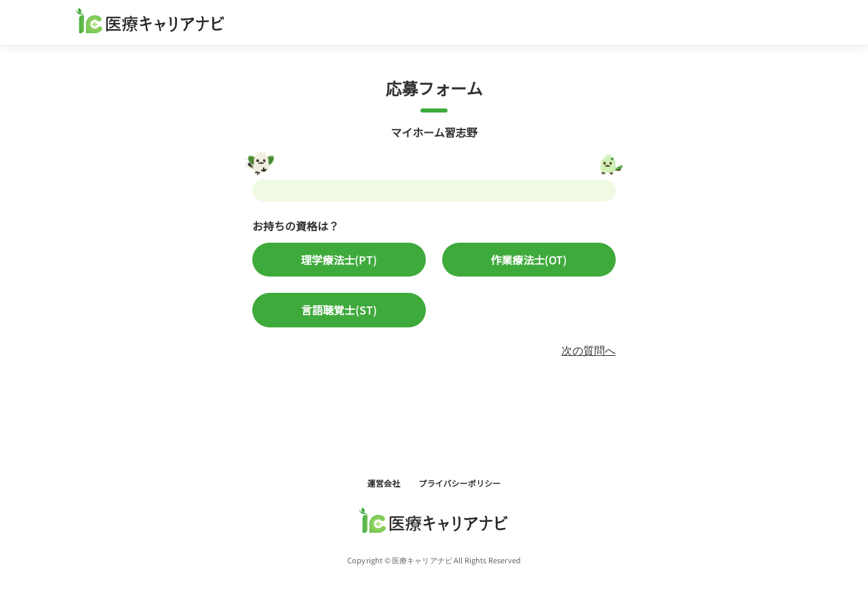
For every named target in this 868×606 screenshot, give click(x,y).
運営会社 (384, 483)
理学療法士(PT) (339, 260)
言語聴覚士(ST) (339, 310)
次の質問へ (589, 350)
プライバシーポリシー (459, 483)
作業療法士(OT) (529, 260)
